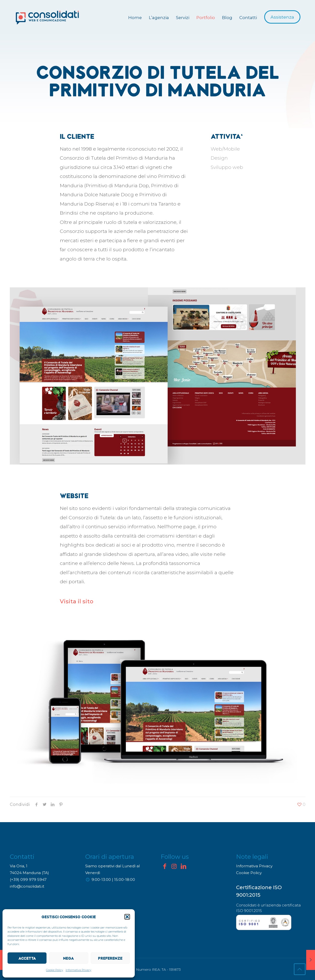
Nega (69, 958)
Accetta (27, 958)
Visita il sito (77, 601)
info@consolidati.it (27, 886)
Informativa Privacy (78, 970)
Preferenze (110, 958)
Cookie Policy (55, 970)
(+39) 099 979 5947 (28, 879)
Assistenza (282, 17)
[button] (127, 917)
